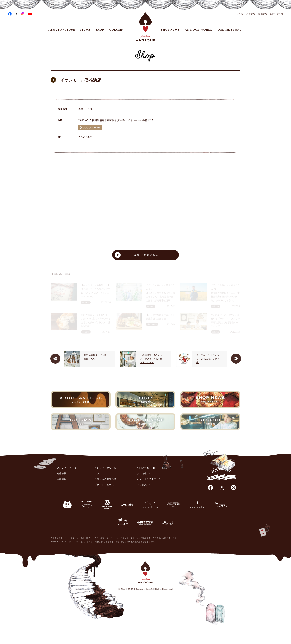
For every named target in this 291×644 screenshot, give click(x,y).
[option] (110, 359)
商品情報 (62, 473)
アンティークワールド (107, 468)
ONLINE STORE (230, 30)
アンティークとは (66, 468)
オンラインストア (147, 479)
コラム (98, 473)
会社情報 (263, 14)
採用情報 (251, 14)
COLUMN (117, 30)
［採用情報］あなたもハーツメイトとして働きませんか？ (172, 359)
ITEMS (85, 30)
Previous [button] (55, 359)
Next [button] (236, 359)
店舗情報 (62, 479)
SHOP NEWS (170, 30)
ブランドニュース (104, 485)
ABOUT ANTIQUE (62, 30)
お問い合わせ (277, 14)
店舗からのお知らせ (105, 479)
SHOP (100, 30)
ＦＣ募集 (239, 14)
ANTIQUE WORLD (199, 30)
